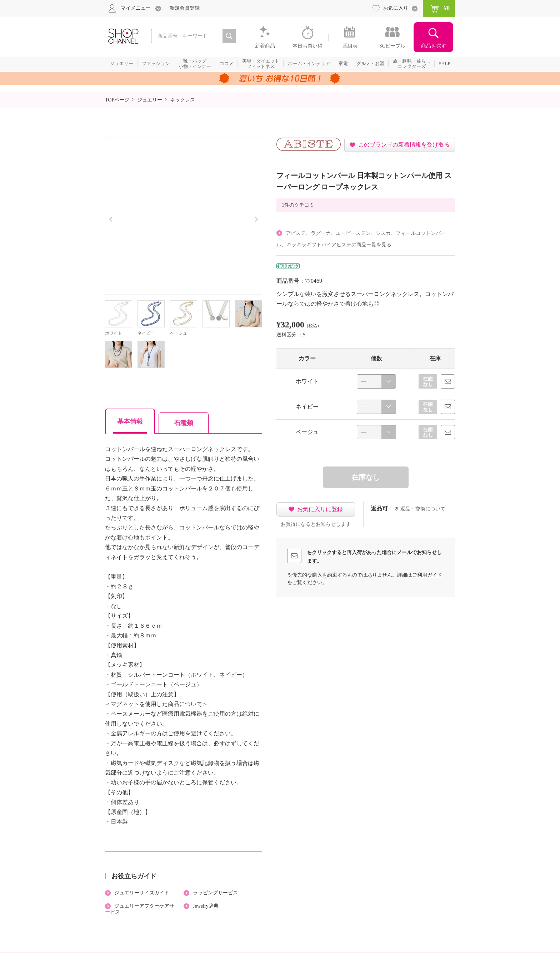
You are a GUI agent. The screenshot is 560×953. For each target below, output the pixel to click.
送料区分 (286, 335)
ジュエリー (150, 100)
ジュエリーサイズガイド (142, 893)
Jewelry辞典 (206, 906)
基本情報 (130, 421)
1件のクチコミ (298, 205)
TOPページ (117, 100)
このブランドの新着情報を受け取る (404, 145)
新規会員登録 (185, 8)
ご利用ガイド (427, 575)
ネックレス (182, 100)
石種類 (184, 423)
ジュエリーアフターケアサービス (140, 909)
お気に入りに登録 (320, 509)
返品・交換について (423, 509)
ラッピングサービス (215, 893)
